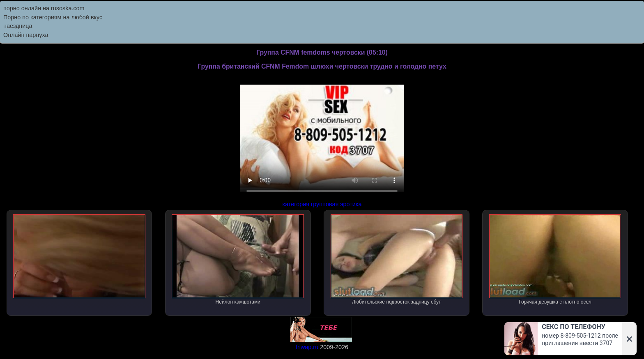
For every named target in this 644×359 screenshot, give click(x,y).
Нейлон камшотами (238, 260)
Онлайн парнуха (26, 35)
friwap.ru (307, 347)
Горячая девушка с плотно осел (555, 260)
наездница (18, 26)
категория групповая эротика (322, 204)
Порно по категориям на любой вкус (53, 17)
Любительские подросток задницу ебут (397, 260)
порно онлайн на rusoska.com (44, 8)
